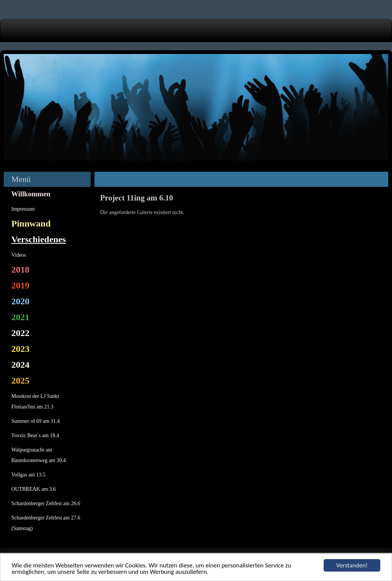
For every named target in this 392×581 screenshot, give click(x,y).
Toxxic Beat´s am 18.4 (35, 435)
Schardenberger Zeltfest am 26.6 (46, 503)
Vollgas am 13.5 (28, 475)
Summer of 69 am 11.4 (35, 421)
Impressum (23, 209)
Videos (19, 255)
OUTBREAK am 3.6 (34, 489)
